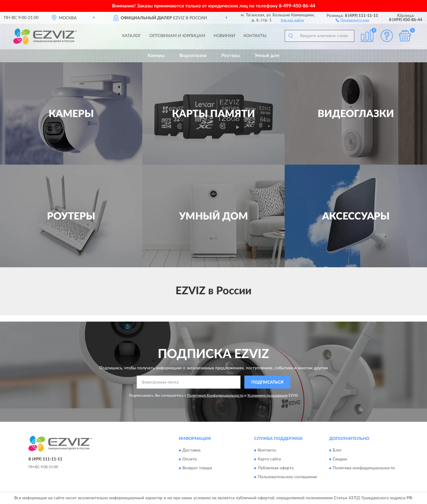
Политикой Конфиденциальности (215, 395)
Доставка (191, 450)
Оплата (189, 459)
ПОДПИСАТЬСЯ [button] (267, 382)
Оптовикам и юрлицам (177, 36)
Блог (337, 450)
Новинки (224, 36)
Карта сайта (269, 459)
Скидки (340, 459)
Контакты (255, 36)
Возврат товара (197, 468)
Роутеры (231, 56)
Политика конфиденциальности (364, 468)
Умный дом (267, 56)
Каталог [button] (132, 36)
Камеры (156, 56)
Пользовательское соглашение (287, 477)
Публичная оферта (276, 468)
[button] (352, 20)
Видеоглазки (193, 56)
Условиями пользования (267, 395)
